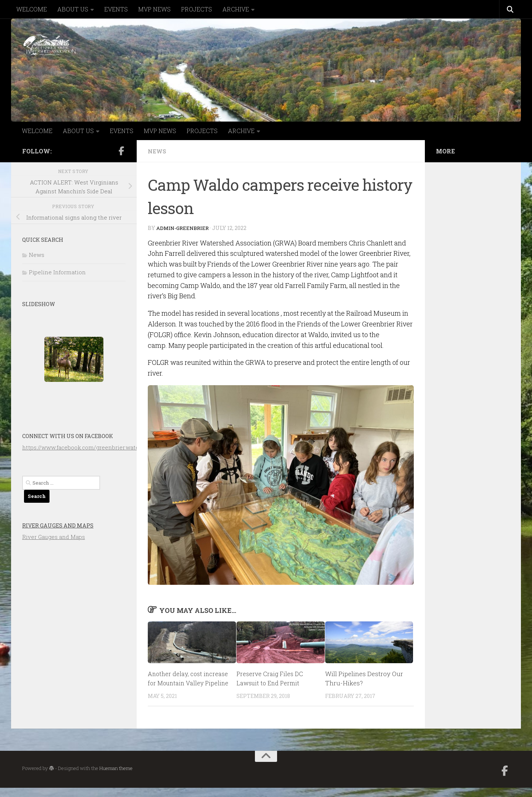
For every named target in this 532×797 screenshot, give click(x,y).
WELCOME (32, 9)
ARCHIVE (236, 9)
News (158, 151)
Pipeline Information (57, 272)
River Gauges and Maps (58, 525)
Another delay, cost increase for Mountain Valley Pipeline (181, 683)
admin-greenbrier (184, 228)
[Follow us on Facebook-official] (121, 151)
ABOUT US (73, 9)
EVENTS (116, 9)
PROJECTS (197, 9)
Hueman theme (116, 778)
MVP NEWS (154, 9)
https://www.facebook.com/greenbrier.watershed (88, 447)
